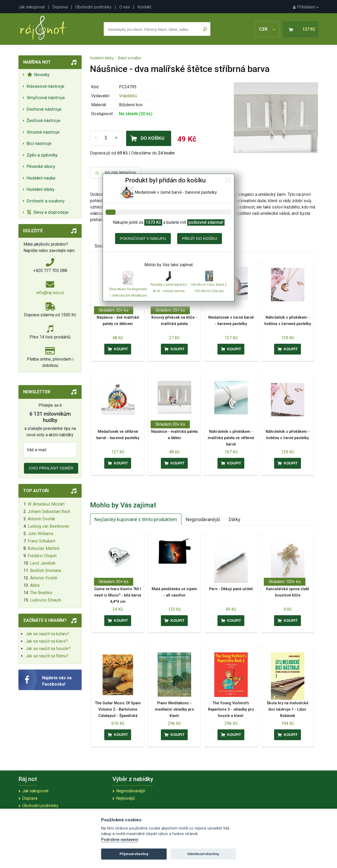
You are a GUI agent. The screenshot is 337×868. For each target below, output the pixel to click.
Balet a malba (129, 58)
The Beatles (41, 593)
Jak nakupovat (32, 7)
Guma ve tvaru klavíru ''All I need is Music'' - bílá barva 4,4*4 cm (118, 595)
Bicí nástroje (39, 143)
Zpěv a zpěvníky (42, 155)
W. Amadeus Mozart (46, 504)
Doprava (60, 7)
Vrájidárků (128, 96)
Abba (35, 585)
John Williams (41, 534)
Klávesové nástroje (45, 86)
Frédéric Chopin (42, 556)
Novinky (38, 75)
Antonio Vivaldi (44, 578)
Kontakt (144, 7)
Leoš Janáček (43, 563)
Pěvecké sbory (41, 166)
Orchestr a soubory (46, 201)
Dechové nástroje (44, 109)
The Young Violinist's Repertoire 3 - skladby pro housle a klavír (231, 709)
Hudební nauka (41, 178)
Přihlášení (306, 7)
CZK (267, 29)
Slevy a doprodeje (48, 212)
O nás (125, 7)
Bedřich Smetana (46, 571)
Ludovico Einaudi (46, 600)
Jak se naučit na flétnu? (47, 656)
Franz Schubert (41, 541)
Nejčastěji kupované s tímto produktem (136, 519)
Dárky (235, 519)
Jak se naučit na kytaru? (47, 634)
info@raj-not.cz (50, 293)
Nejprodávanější (203, 519)
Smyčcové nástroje (46, 98)
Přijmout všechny (134, 854)
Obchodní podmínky (93, 7)
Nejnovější (125, 798)
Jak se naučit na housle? (48, 649)
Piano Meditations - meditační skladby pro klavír (174, 709)
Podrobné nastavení (120, 840)
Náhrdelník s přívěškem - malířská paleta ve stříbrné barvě (231, 438)
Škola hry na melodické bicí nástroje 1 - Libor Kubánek (288, 709)
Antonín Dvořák (41, 519)
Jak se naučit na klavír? (47, 641)
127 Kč (309, 29)
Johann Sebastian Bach (49, 511)
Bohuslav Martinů (44, 548)
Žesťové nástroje (43, 120)
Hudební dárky (41, 189)
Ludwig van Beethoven (48, 526)
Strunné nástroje (43, 132)
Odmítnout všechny (203, 854)
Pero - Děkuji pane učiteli (231, 589)
